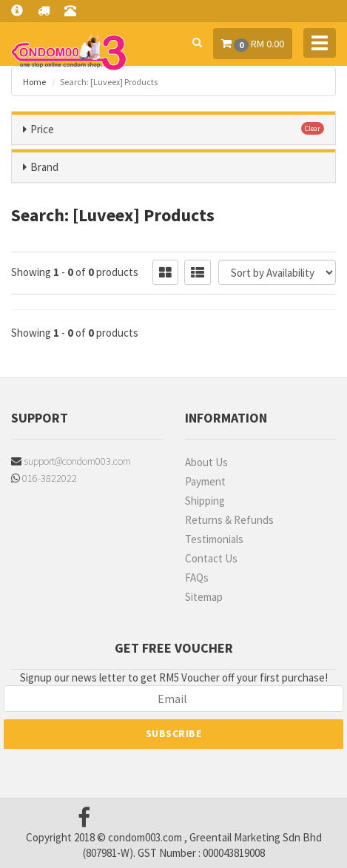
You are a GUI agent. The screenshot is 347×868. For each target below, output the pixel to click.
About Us (206, 462)
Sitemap (204, 597)
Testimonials (214, 539)
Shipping (205, 501)
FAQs (197, 578)
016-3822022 (44, 478)
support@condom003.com (71, 461)
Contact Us (211, 558)
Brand (44, 167)
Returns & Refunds (229, 520)
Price (42, 129)
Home (34, 82)
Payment (205, 481)
